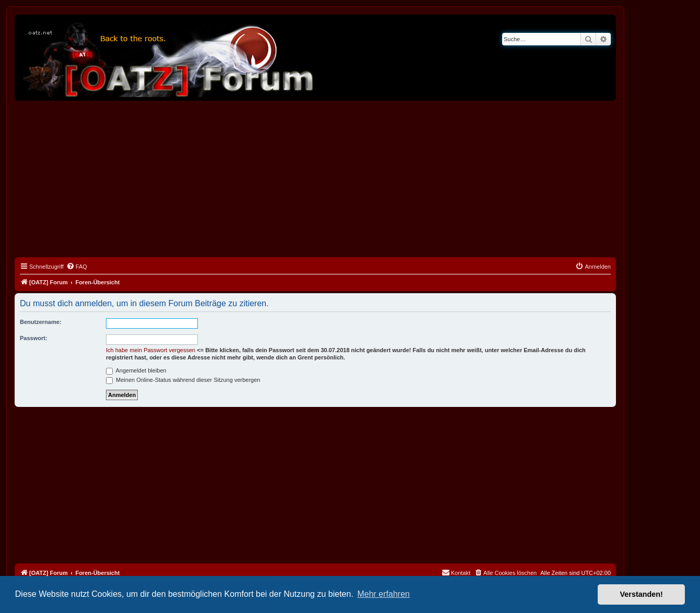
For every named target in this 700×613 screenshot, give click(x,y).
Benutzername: (40, 322)
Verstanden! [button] (642, 594)
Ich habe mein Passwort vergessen (151, 350)
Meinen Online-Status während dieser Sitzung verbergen (183, 380)
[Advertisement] (315, 179)
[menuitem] (77, 267)
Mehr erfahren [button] (383, 594)
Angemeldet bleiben (136, 370)
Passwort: (34, 338)
